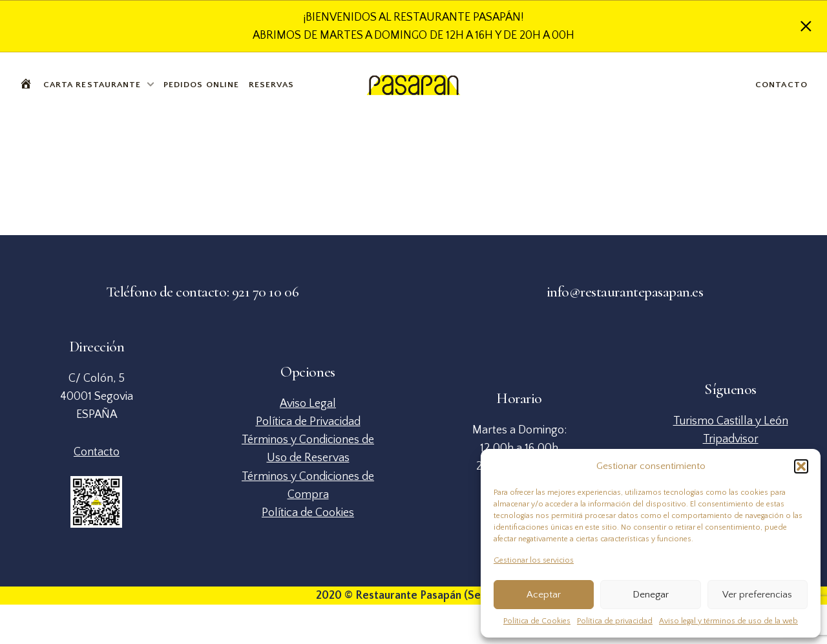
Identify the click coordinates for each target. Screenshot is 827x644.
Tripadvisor (731, 439)
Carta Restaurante (92, 85)
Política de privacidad (615, 621)
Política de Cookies (537, 621)
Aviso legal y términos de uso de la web (728, 621)
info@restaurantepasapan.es (625, 292)
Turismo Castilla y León (731, 421)
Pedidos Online (201, 85)
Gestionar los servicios (534, 560)
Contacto (781, 85)
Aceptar (544, 595)
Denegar (651, 595)
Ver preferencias (757, 595)
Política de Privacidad (308, 422)
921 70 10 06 (265, 292)
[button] (801, 466)
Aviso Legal (308, 404)
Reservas (272, 85)
